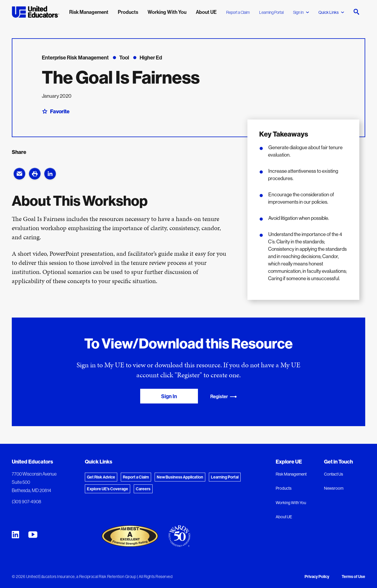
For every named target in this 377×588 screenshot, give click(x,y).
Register (224, 397)
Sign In (301, 12)
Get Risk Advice (101, 477)
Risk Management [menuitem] (89, 12)
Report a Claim (238, 12)
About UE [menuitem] (206, 12)
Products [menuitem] (128, 12)
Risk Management (291, 474)
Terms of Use (353, 577)
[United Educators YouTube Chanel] (33, 535)
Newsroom (334, 488)
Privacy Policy (317, 577)
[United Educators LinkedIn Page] (15, 535)
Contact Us (334, 474)
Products (284, 488)
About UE (284, 517)
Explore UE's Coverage (108, 489)
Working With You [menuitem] (167, 12)
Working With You (291, 503)
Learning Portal (271, 12)
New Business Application (180, 477)
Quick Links (331, 12)
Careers (143, 489)
